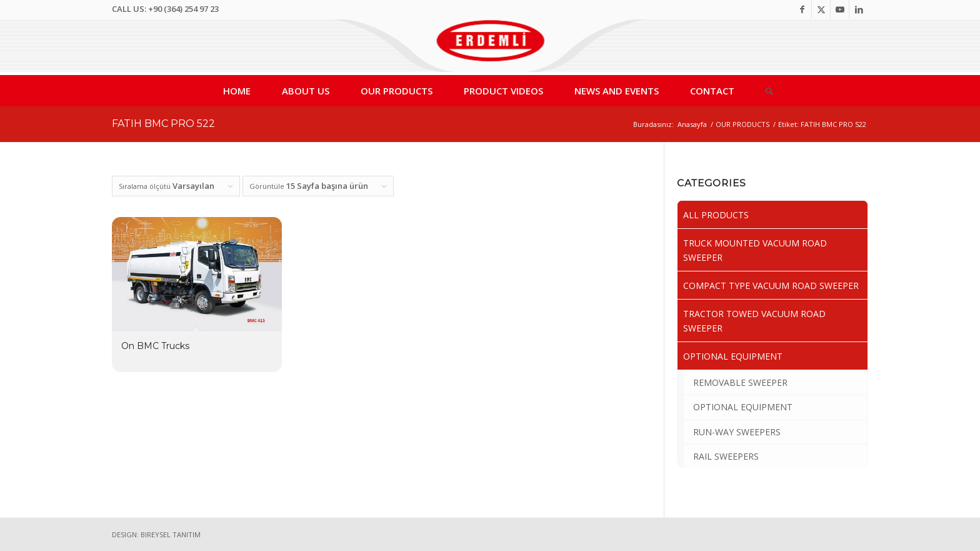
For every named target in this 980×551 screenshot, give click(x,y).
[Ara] (762, 91)
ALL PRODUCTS (716, 215)
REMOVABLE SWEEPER (740, 382)
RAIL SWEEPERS (726, 456)
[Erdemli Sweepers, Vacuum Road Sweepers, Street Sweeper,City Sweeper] (490, 47)
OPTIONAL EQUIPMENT (733, 356)
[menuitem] (237, 91)
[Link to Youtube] (840, 9)
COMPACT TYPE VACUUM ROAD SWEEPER (771, 286)
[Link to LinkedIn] (859, 9)
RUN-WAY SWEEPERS (737, 432)
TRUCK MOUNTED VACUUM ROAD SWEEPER (755, 250)
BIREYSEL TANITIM (171, 534)
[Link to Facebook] (802, 9)
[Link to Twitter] (821, 9)
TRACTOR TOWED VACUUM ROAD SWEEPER (754, 321)
